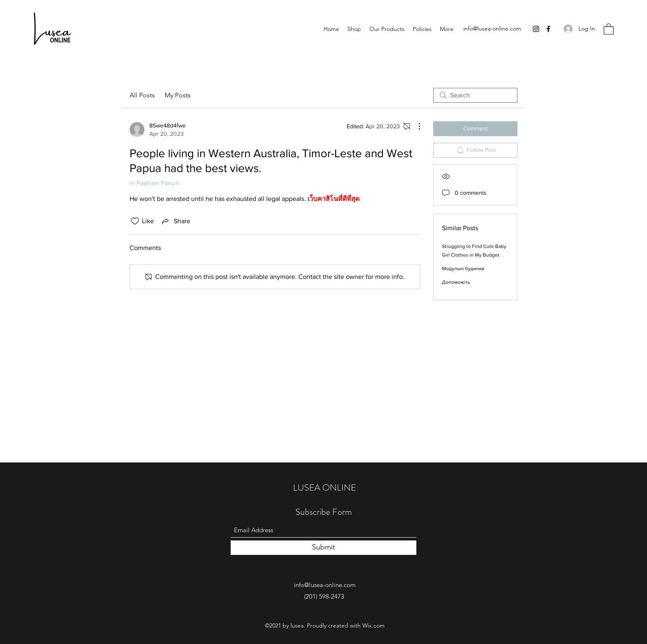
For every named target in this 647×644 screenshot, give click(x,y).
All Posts (142, 95)
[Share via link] (175, 221)
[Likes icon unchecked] (135, 221)
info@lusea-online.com (492, 28)
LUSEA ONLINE (325, 487)
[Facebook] (548, 29)
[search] (475, 95)
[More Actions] (415, 126)
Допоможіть (456, 282)
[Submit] (323, 548)
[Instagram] (536, 29)
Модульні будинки (463, 269)
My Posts (178, 95)
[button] (609, 29)
